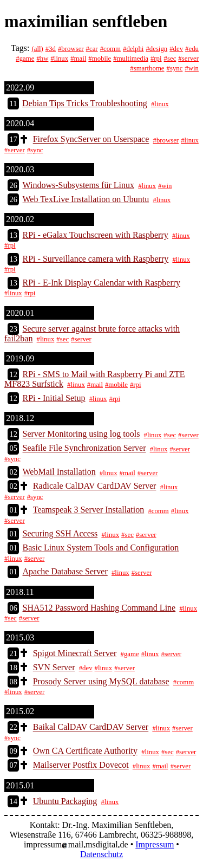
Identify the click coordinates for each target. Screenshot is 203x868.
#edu (192, 49)
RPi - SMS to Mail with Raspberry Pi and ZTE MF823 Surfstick (95, 379)
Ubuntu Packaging (65, 801)
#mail (78, 59)
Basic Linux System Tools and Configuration (101, 548)
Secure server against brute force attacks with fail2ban (92, 333)
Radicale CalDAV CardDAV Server (95, 486)
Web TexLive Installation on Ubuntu (86, 199)
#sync (175, 68)
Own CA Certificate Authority (85, 751)
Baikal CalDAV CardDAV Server (91, 727)
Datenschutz (101, 854)
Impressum (155, 844)
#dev (176, 49)
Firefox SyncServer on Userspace (91, 140)
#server (188, 59)
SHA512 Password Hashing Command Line (99, 608)
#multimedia (131, 59)
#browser (71, 49)
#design (156, 49)
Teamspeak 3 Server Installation (89, 510)
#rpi (156, 59)
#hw (42, 59)
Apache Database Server (65, 572)
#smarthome (147, 68)
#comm (110, 49)
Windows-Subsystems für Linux (78, 185)
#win (192, 68)
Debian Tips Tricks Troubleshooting (85, 103)
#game (25, 59)
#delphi (133, 49)
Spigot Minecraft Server (75, 653)
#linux (59, 59)
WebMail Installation (59, 472)
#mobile (100, 59)
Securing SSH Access (60, 534)
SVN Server (54, 667)
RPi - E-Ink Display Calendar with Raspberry (102, 283)
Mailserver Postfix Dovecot (81, 765)
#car (92, 49)
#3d (51, 49)
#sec (170, 59)
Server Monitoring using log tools (81, 434)
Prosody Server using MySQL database (101, 681)
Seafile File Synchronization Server (84, 448)
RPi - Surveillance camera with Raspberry (96, 259)
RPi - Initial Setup (54, 398)
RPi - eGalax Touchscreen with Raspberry (96, 235)
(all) (37, 49)
